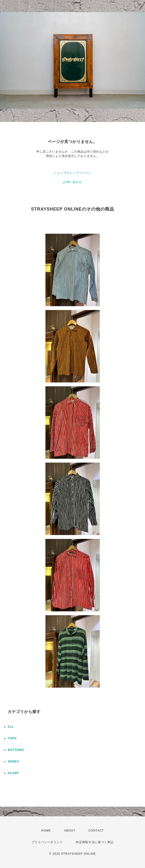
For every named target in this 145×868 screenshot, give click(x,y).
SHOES (13, 762)
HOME (46, 831)
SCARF (13, 773)
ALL (11, 727)
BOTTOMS (16, 750)
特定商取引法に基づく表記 (95, 842)
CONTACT (96, 831)
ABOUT (70, 831)
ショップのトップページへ (72, 173)
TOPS (12, 738)
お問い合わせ (72, 182)
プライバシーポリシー (47, 842)
